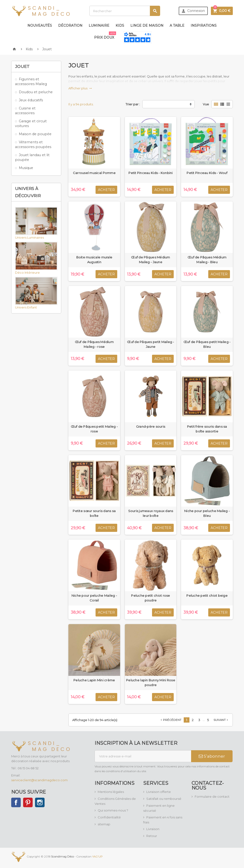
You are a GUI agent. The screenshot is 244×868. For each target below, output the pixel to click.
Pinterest (28, 802)
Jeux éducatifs (31, 100)
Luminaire (99, 26)
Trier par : (133, 104)
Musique (26, 168)
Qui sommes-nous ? (113, 810)
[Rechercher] (125, 11)
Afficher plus (80, 88)
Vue (206, 104)
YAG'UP (97, 856)
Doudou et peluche (36, 92)
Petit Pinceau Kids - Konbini (150, 173)
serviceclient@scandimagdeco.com (39, 780)
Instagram (40, 802)
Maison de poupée (35, 134)
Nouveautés (40, 26)
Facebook (16, 802)
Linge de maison (147, 26)
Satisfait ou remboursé (164, 799)
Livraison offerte (159, 792)
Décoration (70, 26)
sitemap (104, 824)
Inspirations (204, 26)
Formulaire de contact (212, 796)
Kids (120, 26)
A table (177, 26)
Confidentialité (109, 817)
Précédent (170, 720)
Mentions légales (111, 792)
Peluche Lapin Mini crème (94, 680)
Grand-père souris (151, 426)
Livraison (153, 829)
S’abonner (212, 756)
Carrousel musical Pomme (94, 173)
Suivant (221, 720)
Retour (152, 836)
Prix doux (105, 36)
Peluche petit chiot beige (207, 596)
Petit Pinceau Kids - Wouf (207, 173)
